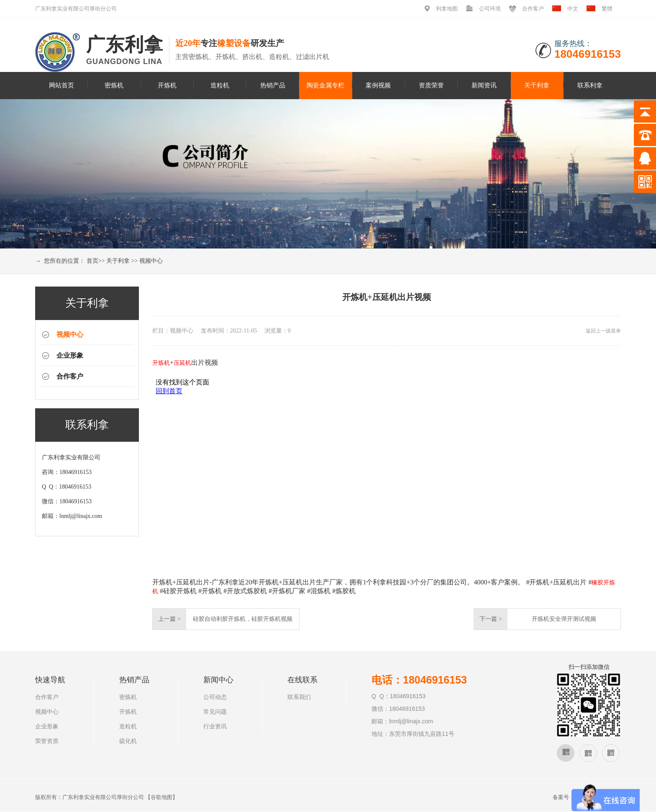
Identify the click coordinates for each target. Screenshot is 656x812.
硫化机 (128, 741)
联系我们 (299, 697)
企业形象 (70, 355)
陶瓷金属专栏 (325, 85)
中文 (573, 9)
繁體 (607, 9)
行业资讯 (215, 726)
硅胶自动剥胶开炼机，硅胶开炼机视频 (243, 619)
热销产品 (273, 85)
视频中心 (151, 261)
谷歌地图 (161, 797)
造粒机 (220, 85)
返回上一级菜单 (603, 331)
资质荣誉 (431, 85)
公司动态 (215, 697)
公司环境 (490, 9)
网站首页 (61, 85)
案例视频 (378, 85)
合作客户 (533, 9)
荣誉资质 (47, 741)
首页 (92, 261)
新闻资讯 (484, 85)
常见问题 (215, 712)
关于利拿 (537, 85)
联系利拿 (590, 85)
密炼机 (114, 85)
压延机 (182, 363)
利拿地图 (447, 9)
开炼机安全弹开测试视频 (564, 619)
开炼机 (167, 85)
